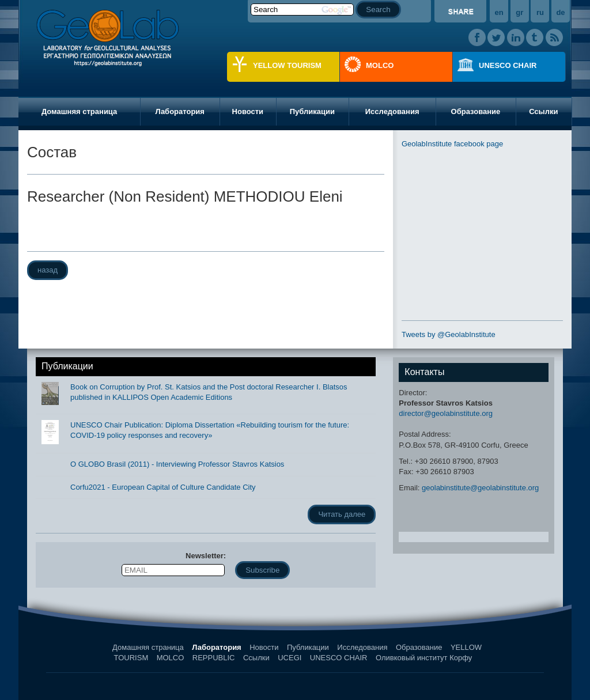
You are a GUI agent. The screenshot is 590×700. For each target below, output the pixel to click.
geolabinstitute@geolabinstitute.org (480, 488)
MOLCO (380, 65)
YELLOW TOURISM (287, 65)
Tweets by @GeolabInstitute (449, 334)
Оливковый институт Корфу (424, 658)
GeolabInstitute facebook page (452, 144)
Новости (248, 111)
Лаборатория (179, 111)
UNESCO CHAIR (508, 65)
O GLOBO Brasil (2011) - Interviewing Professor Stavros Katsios (177, 464)
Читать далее (342, 514)
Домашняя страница (79, 111)
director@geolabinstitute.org (446, 413)
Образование (476, 111)
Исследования (392, 111)
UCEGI (290, 658)
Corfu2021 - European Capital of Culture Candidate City (163, 487)
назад (48, 270)
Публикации (312, 111)
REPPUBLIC (214, 658)
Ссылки (543, 111)
